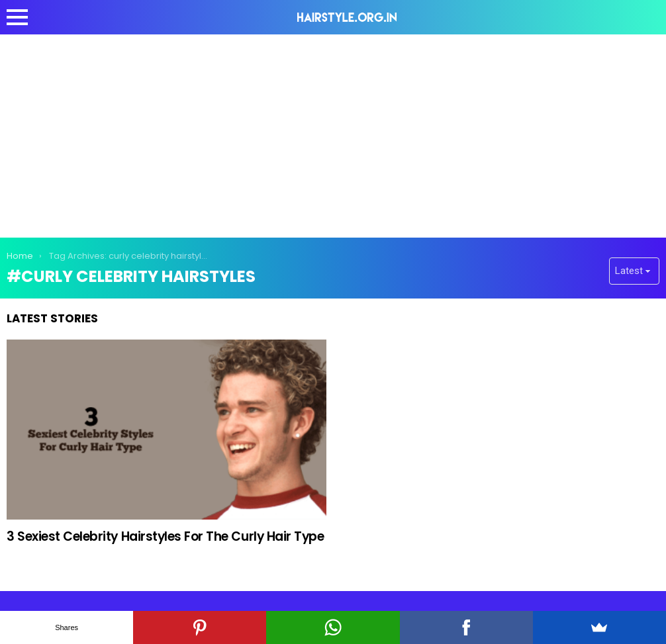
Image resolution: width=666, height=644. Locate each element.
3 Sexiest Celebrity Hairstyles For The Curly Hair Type (165, 536)
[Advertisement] (333, 134)
